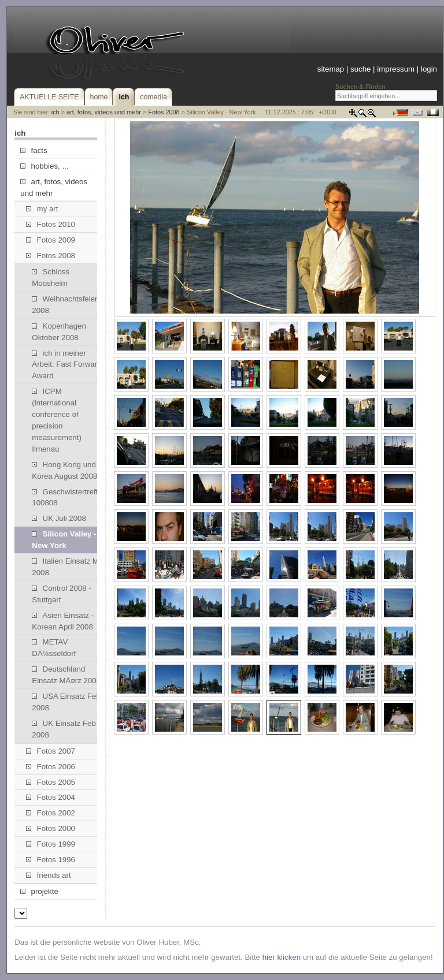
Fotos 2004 (51, 797)
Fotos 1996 (51, 860)
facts (34, 150)
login (429, 69)
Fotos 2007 (51, 751)
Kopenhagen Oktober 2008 (59, 332)
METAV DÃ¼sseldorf (54, 648)
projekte (39, 891)
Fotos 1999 (51, 844)
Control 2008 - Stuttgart (61, 594)
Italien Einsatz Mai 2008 (68, 567)
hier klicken (282, 957)
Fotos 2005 (51, 782)
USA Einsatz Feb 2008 (66, 702)
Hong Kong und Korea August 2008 (64, 470)
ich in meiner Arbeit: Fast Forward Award (66, 365)
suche (360, 69)
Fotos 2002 (51, 813)
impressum (396, 69)
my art (42, 209)
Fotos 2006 (51, 767)
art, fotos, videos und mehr (104, 112)
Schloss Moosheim (51, 277)
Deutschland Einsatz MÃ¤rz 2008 (66, 675)
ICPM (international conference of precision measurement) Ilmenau (57, 420)
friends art (48, 875)
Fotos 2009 (51, 240)
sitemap (331, 69)
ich (55, 112)
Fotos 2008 (164, 112)
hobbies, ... (44, 166)
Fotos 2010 (51, 224)
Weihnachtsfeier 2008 (64, 305)
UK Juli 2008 (59, 518)
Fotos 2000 (51, 828)
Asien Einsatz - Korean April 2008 (63, 621)
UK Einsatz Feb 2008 (64, 729)
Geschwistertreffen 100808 (69, 498)
